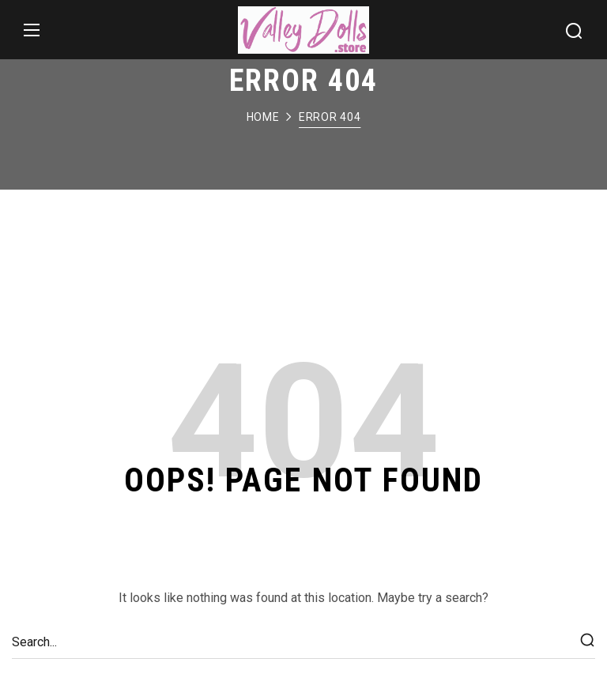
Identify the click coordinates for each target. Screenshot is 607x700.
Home (263, 117)
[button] (574, 30)
